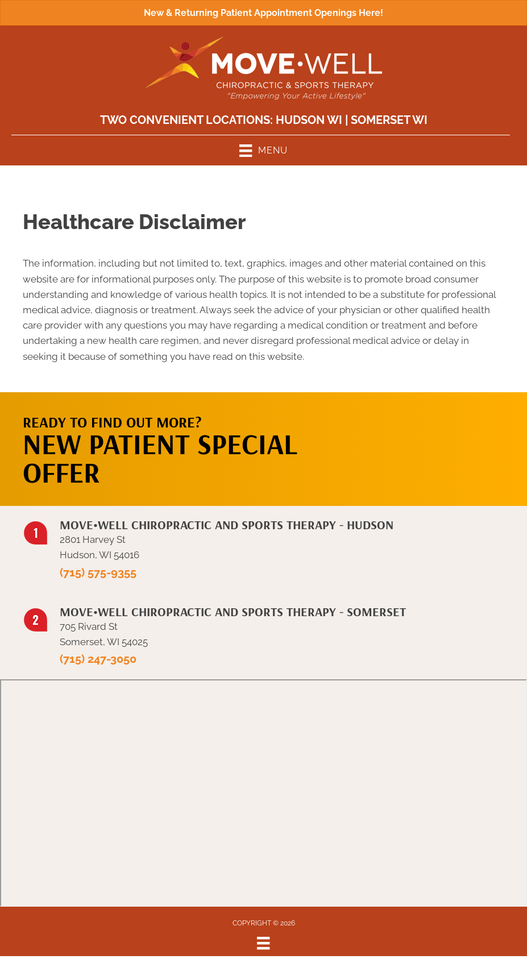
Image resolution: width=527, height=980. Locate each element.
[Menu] (263, 943)
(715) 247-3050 (98, 659)
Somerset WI (389, 120)
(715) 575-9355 (98, 572)
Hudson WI (309, 120)
